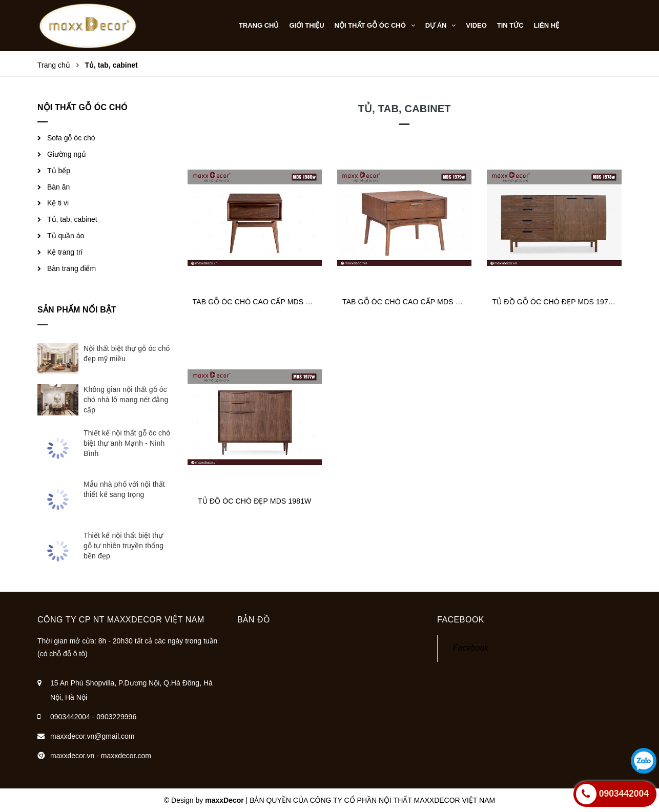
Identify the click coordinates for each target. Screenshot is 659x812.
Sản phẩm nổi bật (77, 310)
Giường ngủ (67, 154)
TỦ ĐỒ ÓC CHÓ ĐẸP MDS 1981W (254, 501)
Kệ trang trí (65, 252)
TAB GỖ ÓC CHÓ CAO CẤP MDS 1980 (257, 302)
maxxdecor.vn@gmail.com (92, 736)
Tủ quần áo (66, 236)
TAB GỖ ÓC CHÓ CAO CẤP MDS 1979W (410, 302)
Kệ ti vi (58, 203)
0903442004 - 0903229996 (93, 717)
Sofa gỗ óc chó (71, 138)
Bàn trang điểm (71, 268)
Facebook (471, 648)
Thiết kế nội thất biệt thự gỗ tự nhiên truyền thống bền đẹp (123, 546)
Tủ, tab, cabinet (72, 219)
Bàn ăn (58, 187)
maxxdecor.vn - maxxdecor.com (101, 756)
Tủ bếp (59, 171)
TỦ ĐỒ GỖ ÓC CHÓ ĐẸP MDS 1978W (555, 302)
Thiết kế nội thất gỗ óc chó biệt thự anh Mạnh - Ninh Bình (127, 443)
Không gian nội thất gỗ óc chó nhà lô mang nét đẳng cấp (126, 400)
